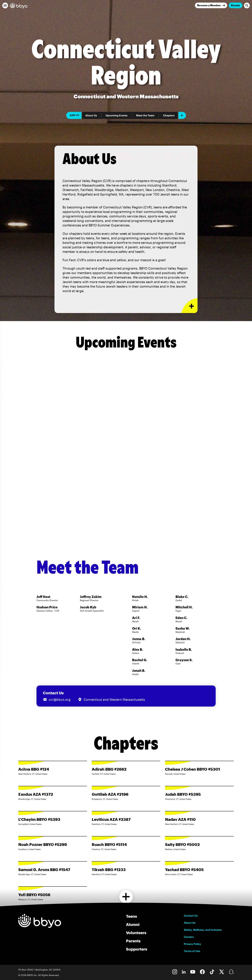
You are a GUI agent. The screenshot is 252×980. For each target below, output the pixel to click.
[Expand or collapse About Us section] (189, 306)
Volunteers (136, 933)
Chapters (169, 115)
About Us (91, 115)
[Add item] (182, 115)
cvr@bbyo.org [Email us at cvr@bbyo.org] (60, 699)
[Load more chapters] (126, 897)
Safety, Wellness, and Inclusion (203, 930)
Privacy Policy (192, 944)
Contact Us (191, 916)
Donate (236, 5)
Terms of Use (192, 951)
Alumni (133, 924)
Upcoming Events (117, 115)
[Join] (211, 5)
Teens (131, 916)
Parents (133, 941)
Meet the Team (145, 115)
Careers (189, 937)
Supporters (137, 949)
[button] (5, 5)
